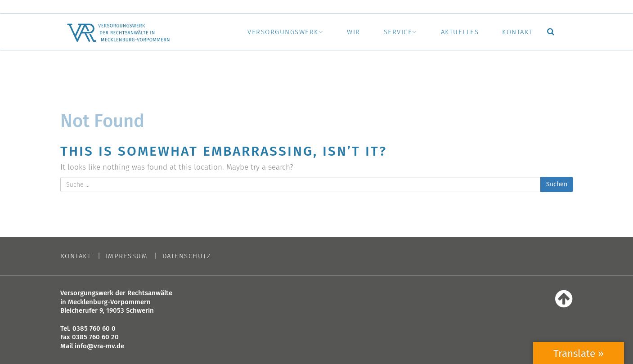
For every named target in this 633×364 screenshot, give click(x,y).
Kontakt (517, 32)
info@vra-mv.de (99, 346)
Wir (354, 32)
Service (398, 32)
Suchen (557, 184)
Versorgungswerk (283, 32)
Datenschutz (187, 256)
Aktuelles (460, 32)
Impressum (127, 256)
